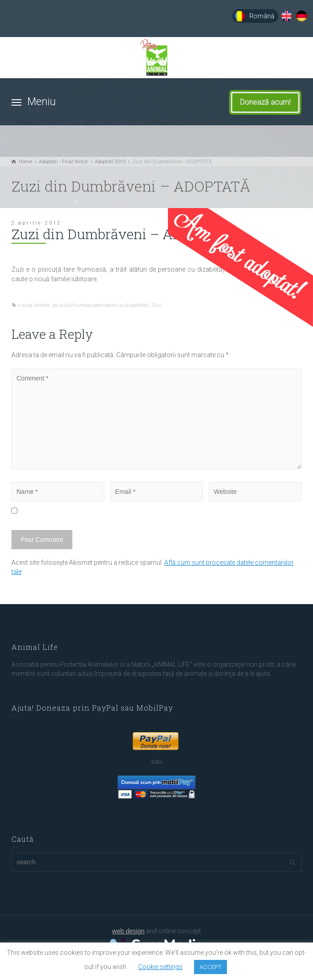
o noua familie (34, 305)
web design (128, 931)
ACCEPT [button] (210, 967)
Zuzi (157, 305)
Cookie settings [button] (160, 967)
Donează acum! (270, 102)
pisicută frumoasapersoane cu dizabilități (101, 305)
